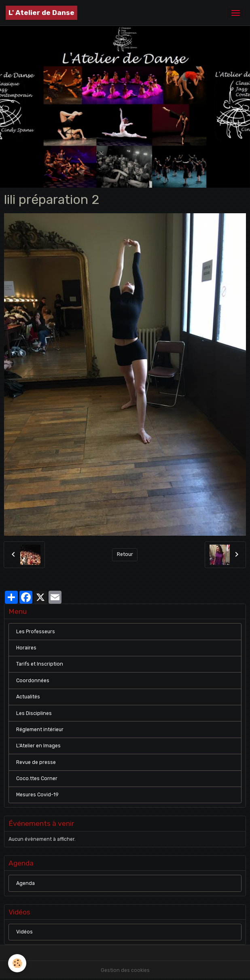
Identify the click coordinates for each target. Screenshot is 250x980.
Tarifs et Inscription (40, 664)
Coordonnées (33, 681)
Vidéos (24, 932)
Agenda (25, 883)
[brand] (41, 13)
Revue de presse (36, 762)
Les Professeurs (36, 632)
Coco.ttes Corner (37, 778)
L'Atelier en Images (38, 746)
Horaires (26, 648)
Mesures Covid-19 (37, 795)
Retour (125, 554)
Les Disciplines (34, 713)
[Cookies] (17, 963)
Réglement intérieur (40, 730)
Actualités (28, 697)
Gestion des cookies (125, 970)
